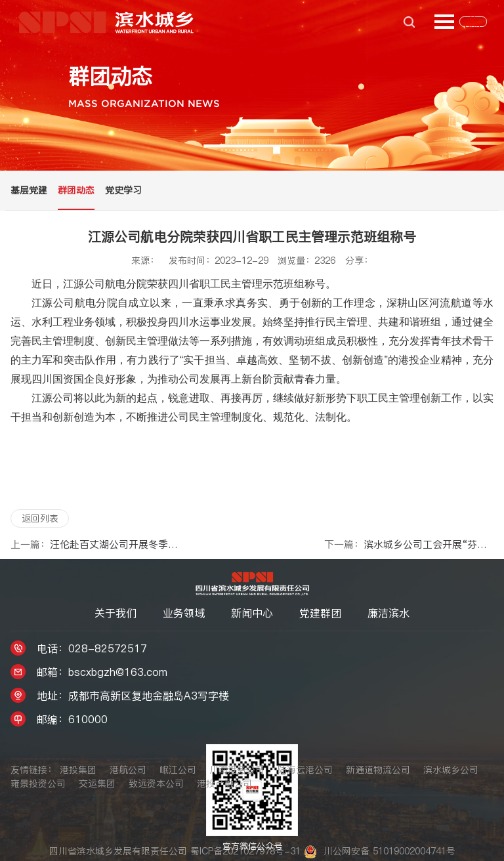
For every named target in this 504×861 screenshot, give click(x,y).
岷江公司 (178, 770)
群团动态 (76, 190)
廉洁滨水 (388, 613)
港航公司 (128, 770)
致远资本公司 (156, 784)
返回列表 (40, 518)
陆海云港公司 (305, 770)
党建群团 (320, 613)
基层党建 (29, 190)
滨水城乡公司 (451, 770)
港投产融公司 (224, 784)
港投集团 (78, 770)
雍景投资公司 (38, 784)
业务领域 (184, 613)
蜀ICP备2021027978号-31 (247, 851)
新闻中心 (252, 613)
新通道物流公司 (378, 770)
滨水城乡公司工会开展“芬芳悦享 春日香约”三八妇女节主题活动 (409, 544)
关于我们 (115, 613)
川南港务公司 (237, 770)
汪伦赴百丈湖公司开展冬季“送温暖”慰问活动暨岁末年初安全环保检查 (95, 544)
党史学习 (123, 190)
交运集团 (97, 784)
